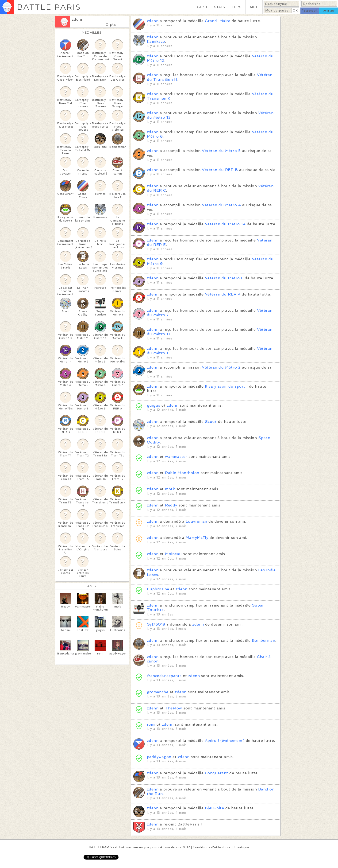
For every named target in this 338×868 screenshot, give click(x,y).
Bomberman (263, 640)
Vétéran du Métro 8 (224, 278)
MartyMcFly (197, 538)
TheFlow (173, 708)
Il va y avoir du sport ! (226, 386)
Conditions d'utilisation (211, 847)
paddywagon (159, 757)
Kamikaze (156, 41)
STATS (220, 7)
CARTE (203, 7)
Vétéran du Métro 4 (221, 205)
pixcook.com (160, 847)
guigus (154, 405)
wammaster (176, 457)
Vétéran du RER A (223, 294)
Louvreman (196, 521)
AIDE (254, 7)
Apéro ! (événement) (225, 741)
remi (151, 724)
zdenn (78, 19)
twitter (329, 11)
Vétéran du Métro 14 (225, 224)
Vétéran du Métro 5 (221, 151)
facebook (310, 11)
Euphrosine (158, 589)
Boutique (242, 847)
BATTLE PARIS (49, 7)
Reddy (171, 505)
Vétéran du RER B (220, 170)
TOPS (237, 7)
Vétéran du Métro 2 (221, 367)
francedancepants (164, 676)
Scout (211, 422)
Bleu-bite (214, 808)
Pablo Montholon (182, 473)
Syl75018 (156, 624)
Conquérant (217, 773)
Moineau (173, 554)
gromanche (158, 692)
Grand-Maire (218, 21)
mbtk (170, 489)
